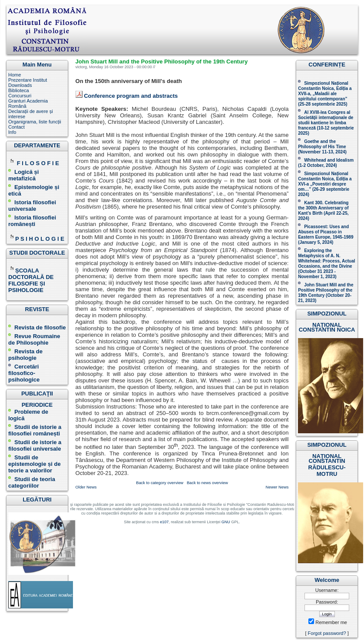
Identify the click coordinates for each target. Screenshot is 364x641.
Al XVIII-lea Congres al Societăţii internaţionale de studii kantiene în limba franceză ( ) (326, 123)
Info (12, 132)
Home (15, 75)
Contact (17, 127)
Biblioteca (19, 90)
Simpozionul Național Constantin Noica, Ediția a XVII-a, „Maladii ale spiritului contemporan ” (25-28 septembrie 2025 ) (325, 94)
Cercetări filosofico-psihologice (24, 373)
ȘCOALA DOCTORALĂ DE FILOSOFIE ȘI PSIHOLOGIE (31, 280)
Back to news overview (207, 483)
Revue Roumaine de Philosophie (34, 339)
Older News (86, 487)
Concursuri (20, 96)
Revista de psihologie (25, 355)
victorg (81, 67)
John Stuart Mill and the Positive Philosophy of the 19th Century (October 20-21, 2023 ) (326, 293)
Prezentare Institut (28, 80)
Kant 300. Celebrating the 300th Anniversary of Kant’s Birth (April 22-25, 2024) (323, 211)
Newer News (277, 487)
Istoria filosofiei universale (32, 206)
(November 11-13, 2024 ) (322, 147)
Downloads (20, 85)
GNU (226, 522)
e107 (164, 522)
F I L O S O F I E (38, 163)
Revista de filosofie (37, 327)
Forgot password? (327, 633)
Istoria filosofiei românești (32, 221)
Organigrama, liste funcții (35, 122)
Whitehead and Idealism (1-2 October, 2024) (326, 163)
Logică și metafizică (23, 175)
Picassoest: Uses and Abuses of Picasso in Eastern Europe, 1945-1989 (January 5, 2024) (326, 234)
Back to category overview (160, 483)
